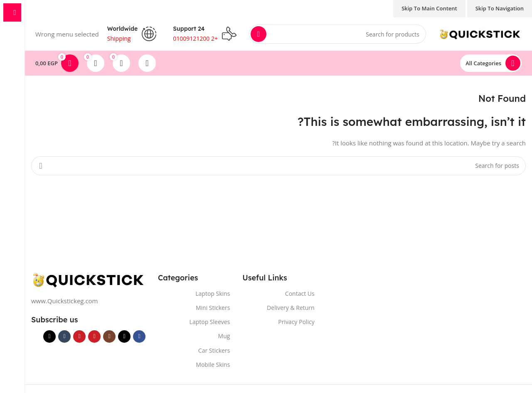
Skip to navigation (500, 8)
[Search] (337, 34)
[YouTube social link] (94, 337)
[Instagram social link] (109, 337)
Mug (224, 336)
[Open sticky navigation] (491, 63)
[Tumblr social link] (64, 337)
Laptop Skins (213, 294)
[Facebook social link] (139, 337)
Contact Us (300, 294)
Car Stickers (214, 350)
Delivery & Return (291, 308)
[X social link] (124, 337)
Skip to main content (429, 8)
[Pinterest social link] (79, 337)
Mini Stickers (213, 308)
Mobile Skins (213, 365)
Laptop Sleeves (210, 322)
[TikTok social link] (49, 337)
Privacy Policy (296, 322)
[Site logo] (480, 33)
